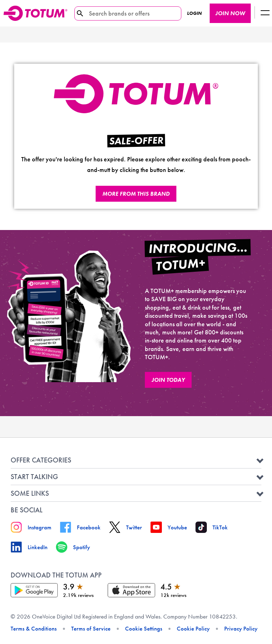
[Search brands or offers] (125, 13)
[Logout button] (265, 13)
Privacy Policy (241, 628)
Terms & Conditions (34, 628)
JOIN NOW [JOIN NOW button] (230, 13)
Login (194, 13)
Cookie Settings (144, 628)
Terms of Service (91, 628)
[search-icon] (80, 13)
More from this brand (136, 194)
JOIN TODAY (168, 380)
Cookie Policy (193, 628)
